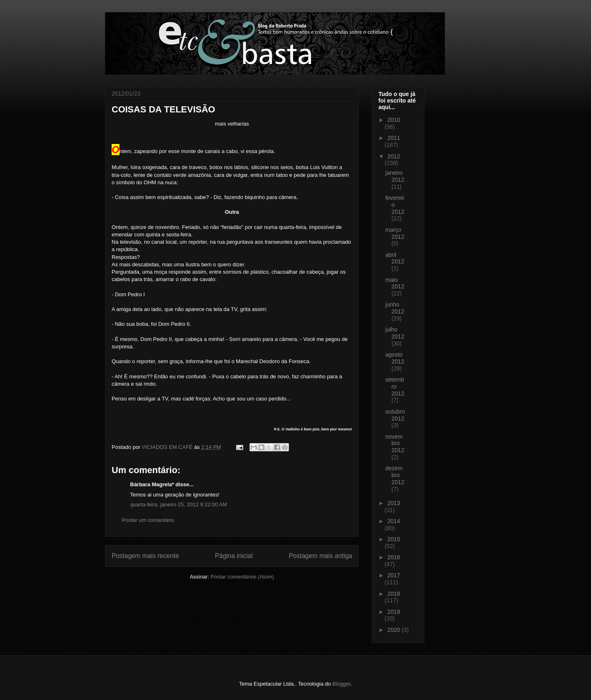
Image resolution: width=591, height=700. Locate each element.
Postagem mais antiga (321, 556)
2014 (394, 521)
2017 (394, 575)
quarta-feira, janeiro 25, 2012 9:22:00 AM (179, 504)
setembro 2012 (395, 387)
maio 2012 (395, 283)
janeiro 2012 (395, 176)
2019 (394, 612)
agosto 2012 (395, 358)
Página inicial (234, 556)
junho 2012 (395, 308)
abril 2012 (395, 258)
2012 (394, 156)
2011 (394, 138)
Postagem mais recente (145, 556)
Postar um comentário (148, 520)
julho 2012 (395, 333)
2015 (394, 539)
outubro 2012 (395, 415)
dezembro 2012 (395, 475)
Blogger (341, 684)
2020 (395, 630)
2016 (394, 557)
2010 (394, 120)
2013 (394, 503)
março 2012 (395, 233)
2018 (394, 594)
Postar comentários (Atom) (242, 577)
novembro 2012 (395, 444)
